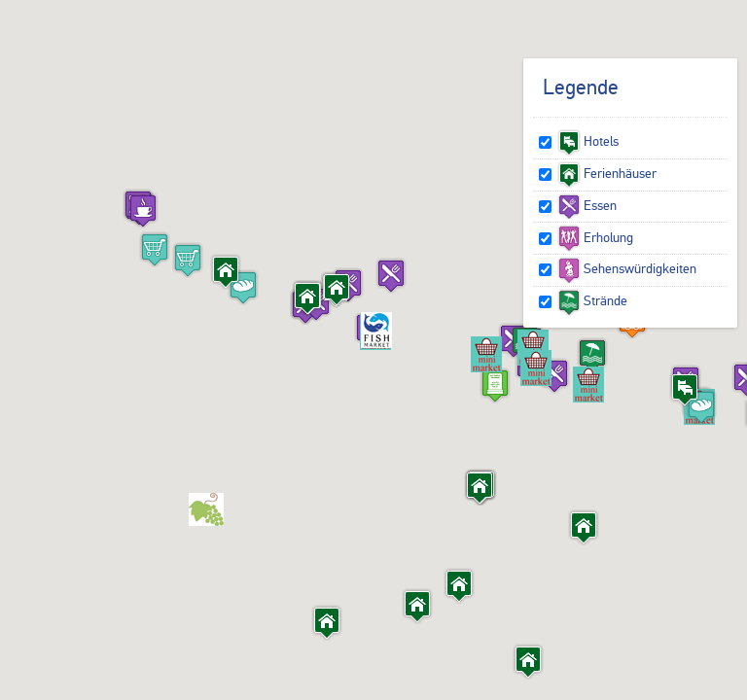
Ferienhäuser (607, 173)
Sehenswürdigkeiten (627, 268)
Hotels (588, 141)
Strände (592, 300)
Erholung (595, 237)
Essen (587, 205)
